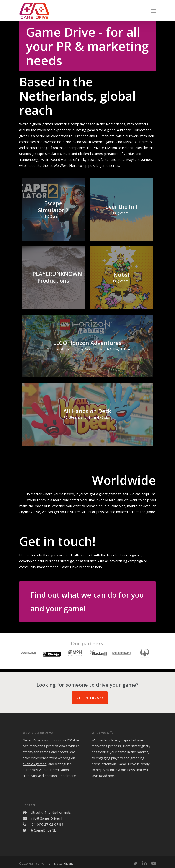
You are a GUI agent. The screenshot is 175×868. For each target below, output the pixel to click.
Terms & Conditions (60, 864)
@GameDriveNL (43, 830)
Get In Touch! (90, 698)
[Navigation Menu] (153, 11)
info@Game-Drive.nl (46, 818)
